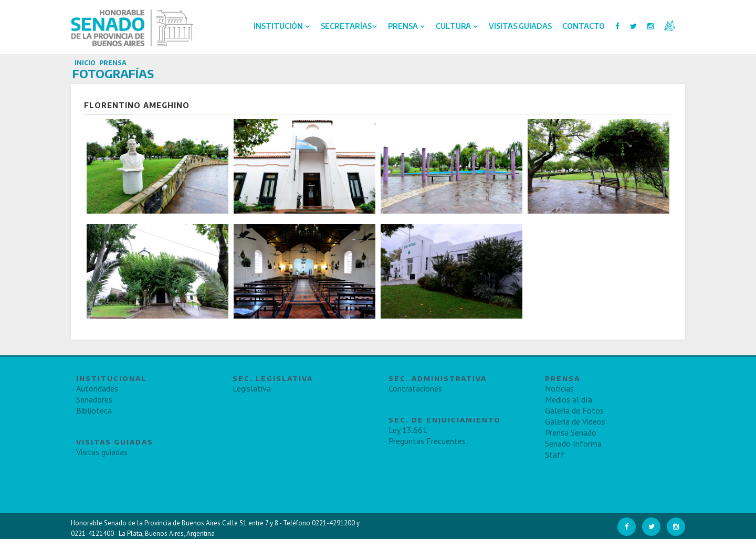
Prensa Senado (571, 432)
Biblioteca (94, 410)
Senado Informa (573, 443)
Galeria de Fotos (574, 410)
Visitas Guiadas (520, 26)
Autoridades (97, 388)
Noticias (559, 388)
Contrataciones (415, 388)
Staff (555, 455)
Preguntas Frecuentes (427, 441)
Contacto (584, 26)
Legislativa (252, 388)
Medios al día (569, 399)
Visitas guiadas (102, 452)
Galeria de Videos (575, 421)
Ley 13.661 (408, 430)
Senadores (94, 399)
